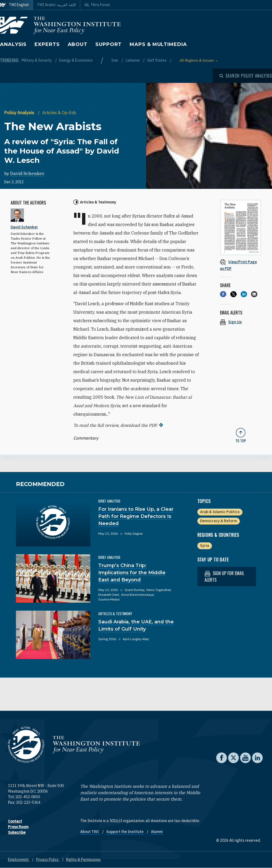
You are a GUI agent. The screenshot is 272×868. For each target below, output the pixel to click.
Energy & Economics (76, 60)
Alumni (157, 832)
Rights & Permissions (83, 860)
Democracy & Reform (218, 521)
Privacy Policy (48, 860)
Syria (205, 546)
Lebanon (133, 60)
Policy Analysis (20, 113)
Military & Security (37, 60)
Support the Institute (125, 832)
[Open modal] (246, 76)
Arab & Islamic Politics (220, 512)
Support (109, 44)
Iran (115, 60)
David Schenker (27, 173)
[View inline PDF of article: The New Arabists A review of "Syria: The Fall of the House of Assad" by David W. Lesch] (241, 265)
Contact (15, 821)
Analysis (13, 44)
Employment (19, 860)
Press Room (18, 827)
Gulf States (157, 60)
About (78, 44)
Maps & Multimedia (158, 44)
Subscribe (17, 832)
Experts (47, 44)
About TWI (90, 832)
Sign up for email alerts (224, 576)
